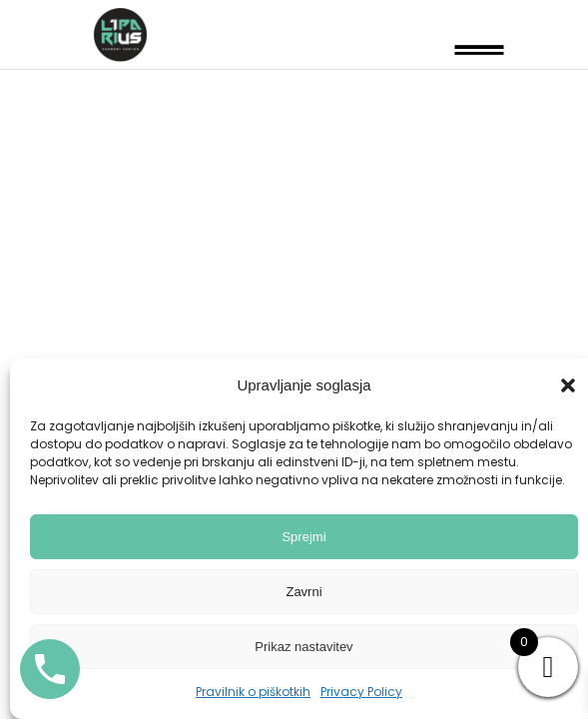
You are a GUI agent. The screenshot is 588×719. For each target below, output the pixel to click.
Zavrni (303, 592)
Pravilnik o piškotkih (253, 692)
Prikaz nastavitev (303, 647)
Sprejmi (303, 537)
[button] (568, 385)
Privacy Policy (361, 692)
